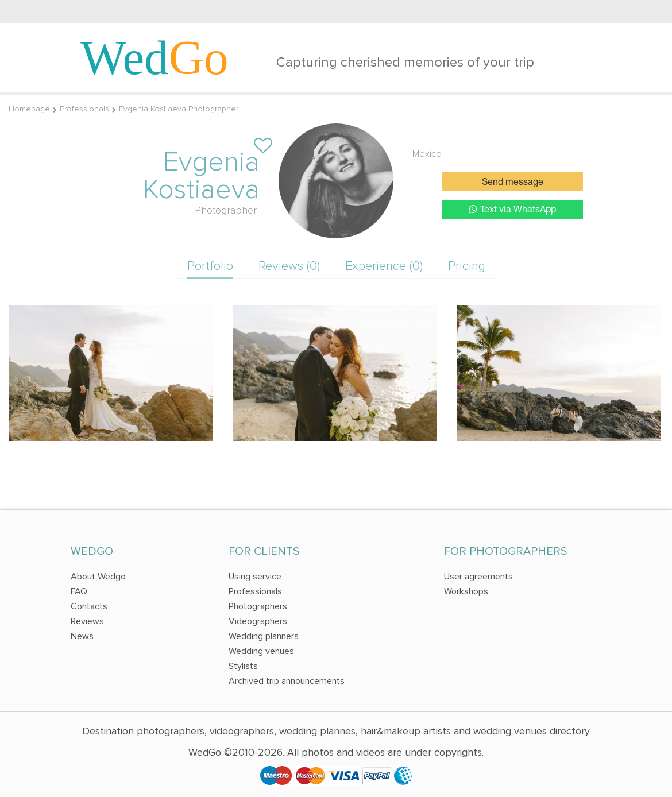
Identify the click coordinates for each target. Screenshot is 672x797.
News (82, 636)
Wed (155, 57)
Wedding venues (261, 651)
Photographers (258, 606)
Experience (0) (384, 266)
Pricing (467, 266)
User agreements (478, 577)
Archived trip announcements (287, 681)
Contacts (89, 606)
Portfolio (210, 266)
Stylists (243, 666)
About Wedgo (98, 577)
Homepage (29, 109)
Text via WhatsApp (513, 209)
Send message (513, 183)
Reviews (87, 621)
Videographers (258, 621)
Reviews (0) (289, 266)
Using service (255, 577)
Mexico (427, 154)
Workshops (466, 591)
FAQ (79, 591)
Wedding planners (264, 636)
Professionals (84, 109)
